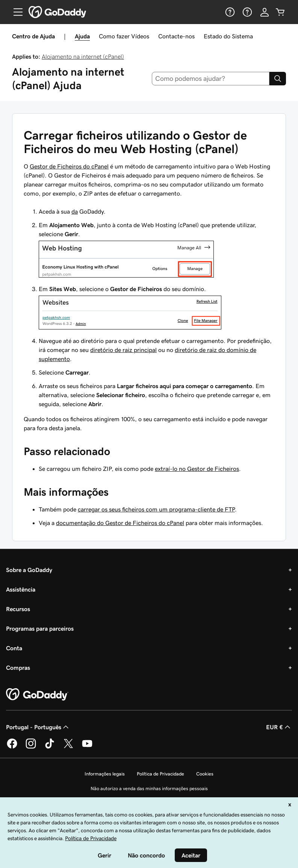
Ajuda (82, 36)
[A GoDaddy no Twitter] (68, 747)
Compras (18, 668)
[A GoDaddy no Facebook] (12, 747)
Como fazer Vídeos (124, 36)
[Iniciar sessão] (265, 12)
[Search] (278, 79)
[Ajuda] (229, 12)
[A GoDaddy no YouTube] (87, 747)
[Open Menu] (15, 12)
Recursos (18, 609)
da (75, 211)
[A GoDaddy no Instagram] (31, 747)
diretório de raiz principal (123, 350)
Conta (14, 648)
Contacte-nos (176, 36)
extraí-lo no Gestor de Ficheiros (197, 469)
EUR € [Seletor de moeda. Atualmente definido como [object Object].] (279, 727)
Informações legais (105, 774)
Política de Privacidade (160, 774)
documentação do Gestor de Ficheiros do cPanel (120, 523)
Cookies (205, 774)
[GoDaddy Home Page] (37, 695)
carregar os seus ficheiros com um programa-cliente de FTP (156, 509)
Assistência (21, 589)
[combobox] (211, 79)
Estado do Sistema (228, 36)
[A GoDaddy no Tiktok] (50, 747)
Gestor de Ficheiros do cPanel (69, 166)
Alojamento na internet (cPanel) (83, 56)
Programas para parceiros (40, 628)
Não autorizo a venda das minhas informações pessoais (149, 788)
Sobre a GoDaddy (29, 570)
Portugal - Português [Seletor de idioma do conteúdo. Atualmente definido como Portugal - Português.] (38, 727)
